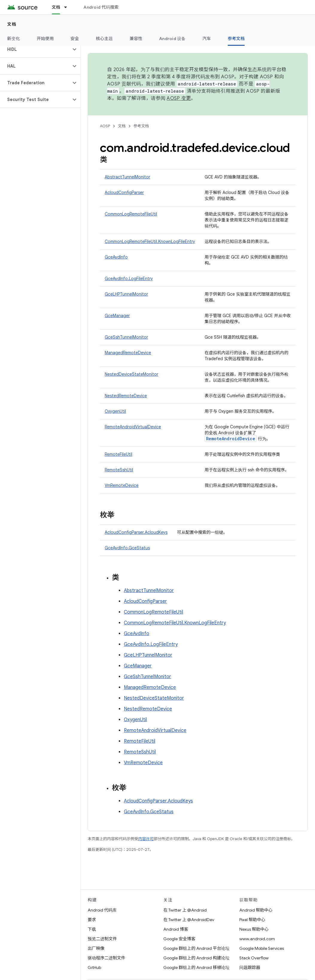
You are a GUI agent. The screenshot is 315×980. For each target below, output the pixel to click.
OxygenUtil (115, 411)
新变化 (14, 39)
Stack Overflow (254, 958)
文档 (12, 24)
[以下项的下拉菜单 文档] (68, 7)
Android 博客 (176, 929)
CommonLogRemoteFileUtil (131, 214)
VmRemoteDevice (122, 485)
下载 (92, 929)
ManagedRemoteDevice (128, 353)
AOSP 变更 (179, 98)
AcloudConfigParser (124, 192)
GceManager (117, 316)
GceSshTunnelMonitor (126, 337)
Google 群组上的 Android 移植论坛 (196, 967)
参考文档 (141, 126)
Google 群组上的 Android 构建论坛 (196, 958)
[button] (35, 49)
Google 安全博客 (179, 939)
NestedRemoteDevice (126, 396)
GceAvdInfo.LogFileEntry (129, 279)
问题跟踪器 (250, 967)
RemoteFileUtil (118, 454)
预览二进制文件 (102, 939)
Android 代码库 (102, 910)
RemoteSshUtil (119, 470)
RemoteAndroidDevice (231, 439)
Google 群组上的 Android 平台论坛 (196, 948)
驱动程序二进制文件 (106, 958)
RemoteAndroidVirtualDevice (133, 427)
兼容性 (136, 39)
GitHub (94, 967)
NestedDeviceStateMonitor (131, 374)
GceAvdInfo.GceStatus (127, 548)
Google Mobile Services (262, 948)
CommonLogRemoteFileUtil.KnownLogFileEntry (150, 241)
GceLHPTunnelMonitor (126, 294)
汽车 (207, 39)
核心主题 (104, 39)
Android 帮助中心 (256, 910)
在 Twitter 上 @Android (185, 910)
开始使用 (45, 39)
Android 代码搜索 (101, 7)
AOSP (105, 126)
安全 (75, 39)
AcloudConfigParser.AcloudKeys (136, 532)
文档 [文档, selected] (56, 7)
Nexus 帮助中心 (254, 929)
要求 (92, 920)
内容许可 (146, 839)
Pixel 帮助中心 (252, 920)
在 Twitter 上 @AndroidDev (189, 920)
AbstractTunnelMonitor (127, 177)
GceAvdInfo (116, 257)
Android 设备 (172, 39)
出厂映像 (96, 948)
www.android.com (257, 939)
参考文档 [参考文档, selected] (236, 39)
